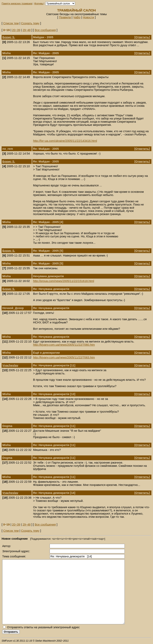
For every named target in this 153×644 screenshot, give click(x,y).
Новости (88, 17)
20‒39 (16, 30)
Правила (65, 17)
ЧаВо (77, 17)
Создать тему (30, 23)
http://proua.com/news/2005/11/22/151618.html (64, 281)
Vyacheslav (10, 365)
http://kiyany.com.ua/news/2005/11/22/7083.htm (64, 357)
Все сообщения (45, 30)
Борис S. (9, 37)
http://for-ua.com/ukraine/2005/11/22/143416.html (65, 141)
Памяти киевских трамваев (17, 4)
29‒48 (27, 30)
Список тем (11, 23)
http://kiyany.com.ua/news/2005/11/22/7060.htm (64, 345)
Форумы (39, 4)
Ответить (142, 37)
